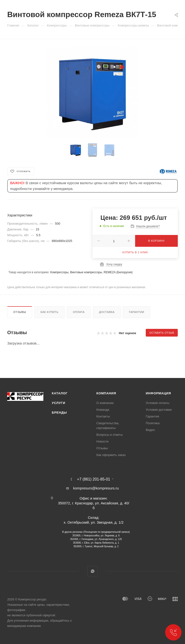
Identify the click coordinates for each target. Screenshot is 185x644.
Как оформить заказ (111, 455)
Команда (103, 410)
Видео (150, 430)
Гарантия (152, 416)
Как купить (49, 312)
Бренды (59, 413)
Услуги (59, 403)
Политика (153, 423)
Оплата (79, 312)
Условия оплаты (158, 403)
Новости (102, 441)
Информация (158, 393)
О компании (105, 403)
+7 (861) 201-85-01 (94, 479)
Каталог (60, 393)
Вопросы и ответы (109, 435)
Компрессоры (59, 272)
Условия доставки (159, 410)
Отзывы (20, 312)
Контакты (103, 416)
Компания (106, 393)
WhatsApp (93, 571)
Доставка (107, 312)
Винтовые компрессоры (86, 272)
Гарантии (136, 312)
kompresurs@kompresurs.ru (96, 488)
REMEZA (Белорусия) (118, 272)
